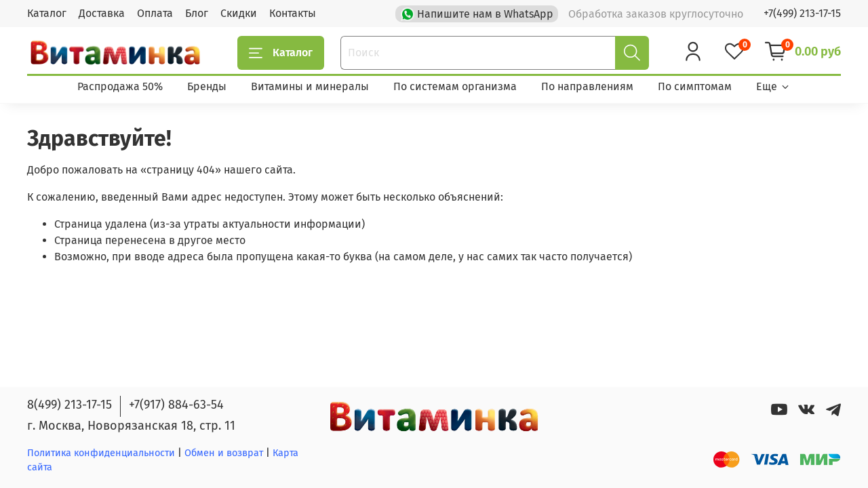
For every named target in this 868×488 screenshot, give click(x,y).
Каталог (47, 13)
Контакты (293, 13)
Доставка (102, 13)
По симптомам (695, 86)
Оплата (155, 13)
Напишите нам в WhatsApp (478, 13)
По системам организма (455, 86)
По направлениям (587, 86)
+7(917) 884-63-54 (176, 405)
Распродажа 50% (120, 86)
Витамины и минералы (310, 86)
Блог (197, 13)
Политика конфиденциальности (101, 453)
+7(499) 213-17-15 (802, 13)
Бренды (207, 86)
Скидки (239, 13)
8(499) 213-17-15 (70, 405)
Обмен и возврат (225, 453)
